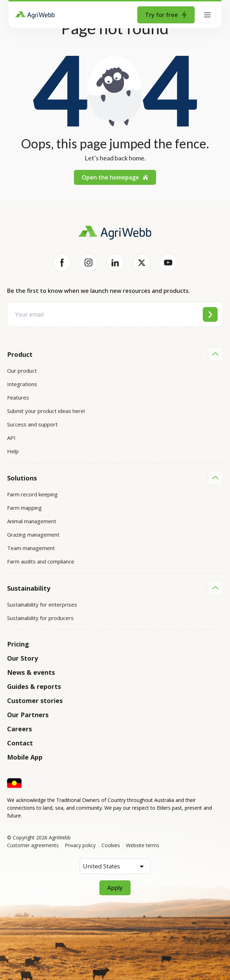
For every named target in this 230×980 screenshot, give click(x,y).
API (11, 438)
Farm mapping (24, 507)
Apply (115, 887)
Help (13, 451)
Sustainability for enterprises (42, 604)
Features (18, 397)
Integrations (22, 384)
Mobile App (25, 756)
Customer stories (35, 699)
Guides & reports (34, 685)
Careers (19, 728)
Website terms (143, 844)
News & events (31, 671)
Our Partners (28, 714)
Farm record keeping (32, 494)
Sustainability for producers (40, 617)
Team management (31, 548)
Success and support (32, 424)
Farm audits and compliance (41, 561)
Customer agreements (33, 844)
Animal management (32, 521)
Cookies (111, 844)
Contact (20, 742)
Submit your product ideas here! (46, 411)
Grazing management (33, 534)
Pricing (18, 643)
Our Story (22, 657)
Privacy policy (80, 844)
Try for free (166, 15)
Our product (22, 371)
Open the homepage (115, 177)
